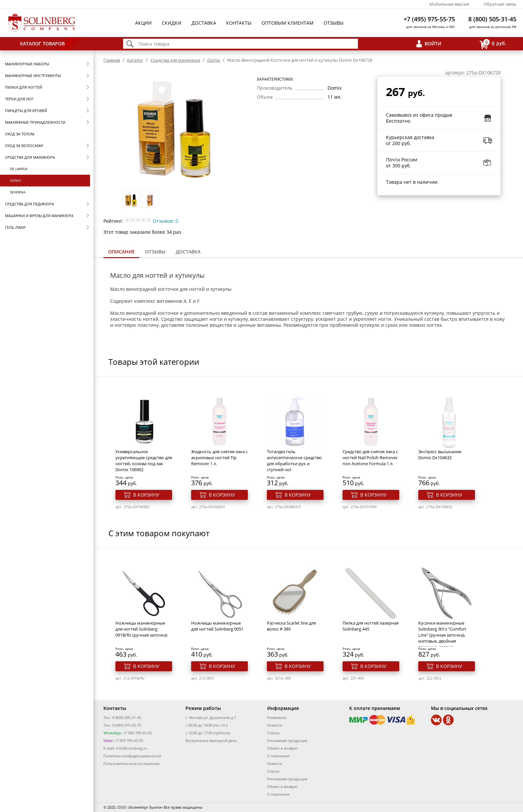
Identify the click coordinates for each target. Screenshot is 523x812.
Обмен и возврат (283, 748)
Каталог (135, 60)
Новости (275, 725)
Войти (433, 44)
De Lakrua (19, 169)
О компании (278, 756)
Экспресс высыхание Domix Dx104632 (440, 455)
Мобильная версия (449, 4)
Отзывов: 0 (165, 221)
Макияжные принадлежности (35, 122)
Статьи (273, 733)
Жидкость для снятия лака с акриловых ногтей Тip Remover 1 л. (219, 458)
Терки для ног (19, 99)
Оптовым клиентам (288, 23)
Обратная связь (500, 4)
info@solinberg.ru (132, 748)
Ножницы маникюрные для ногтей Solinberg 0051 (217, 626)
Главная (112, 60)
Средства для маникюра (30, 157)
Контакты (239, 23)
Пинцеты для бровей (26, 111)
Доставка (204, 23)
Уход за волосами (24, 146)
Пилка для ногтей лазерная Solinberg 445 (371, 626)
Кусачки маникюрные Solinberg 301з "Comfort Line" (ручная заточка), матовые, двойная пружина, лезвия (442, 635)
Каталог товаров (42, 44)
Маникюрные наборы (27, 64)
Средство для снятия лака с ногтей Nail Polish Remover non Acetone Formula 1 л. (370, 458)
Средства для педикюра (30, 204)
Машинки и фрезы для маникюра (39, 216)
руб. (493, 44)
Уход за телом (20, 134)
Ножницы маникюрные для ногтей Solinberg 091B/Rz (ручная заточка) (141, 629)
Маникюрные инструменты (33, 76)
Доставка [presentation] (188, 252)
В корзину (146, 495)
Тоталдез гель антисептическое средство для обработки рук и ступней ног (294, 461)
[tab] (121, 252)
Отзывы (334, 23)
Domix (16, 180)
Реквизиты (277, 717)
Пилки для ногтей (24, 87)
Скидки (172, 23)
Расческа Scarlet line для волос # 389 (291, 626)
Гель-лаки (15, 227)
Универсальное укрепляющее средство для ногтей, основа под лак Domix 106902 (144, 461)
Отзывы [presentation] (155, 252)
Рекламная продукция (287, 740)
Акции (143, 23)
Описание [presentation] (121, 252)
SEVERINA (18, 192)
